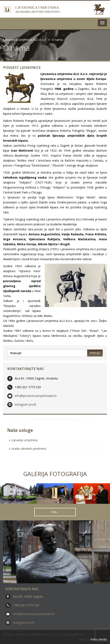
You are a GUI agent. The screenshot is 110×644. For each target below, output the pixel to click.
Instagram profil (25, 404)
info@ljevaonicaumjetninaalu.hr (36, 396)
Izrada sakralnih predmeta (29, 449)
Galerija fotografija (55, 474)
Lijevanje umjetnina (24, 440)
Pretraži (95, 353)
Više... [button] (55, 512)
